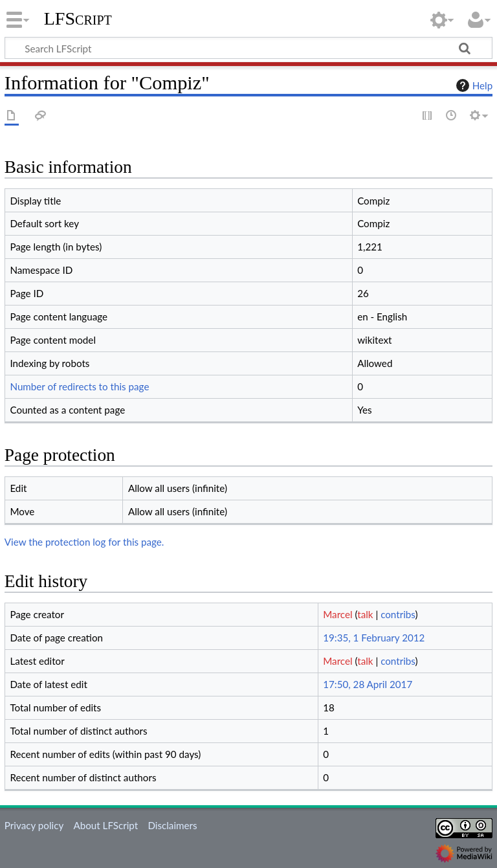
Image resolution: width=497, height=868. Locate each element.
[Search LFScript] (248, 48)
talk (365, 614)
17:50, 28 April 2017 (368, 684)
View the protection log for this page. (84, 542)
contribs (398, 614)
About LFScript (105, 825)
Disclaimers (172, 825)
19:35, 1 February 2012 (374, 638)
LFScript (78, 19)
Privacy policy (34, 825)
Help (473, 85)
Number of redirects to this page (79, 386)
